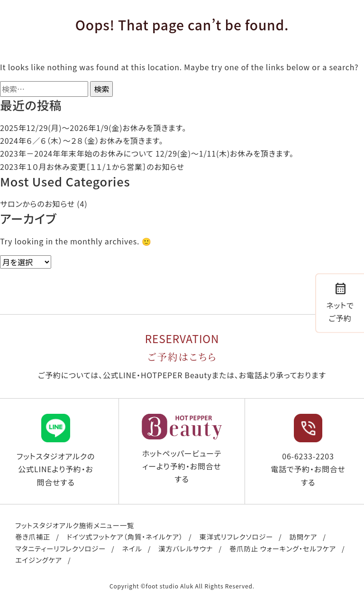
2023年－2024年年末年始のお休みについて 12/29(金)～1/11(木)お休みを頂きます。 (147, 153)
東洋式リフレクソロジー (236, 536)
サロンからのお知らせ (37, 204)
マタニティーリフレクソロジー (60, 548)
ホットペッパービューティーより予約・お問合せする (182, 449)
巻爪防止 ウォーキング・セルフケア (283, 548)
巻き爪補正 (33, 536)
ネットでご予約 (340, 302)
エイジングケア (39, 560)
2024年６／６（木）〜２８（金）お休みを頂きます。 (82, 140)
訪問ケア (303, 536)
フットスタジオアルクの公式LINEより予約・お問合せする (56, 451)
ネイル (132, 548)
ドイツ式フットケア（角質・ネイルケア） (125, 536)
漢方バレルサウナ (186, 548)
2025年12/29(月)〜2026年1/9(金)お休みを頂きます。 (93, 128)
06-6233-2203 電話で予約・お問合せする (308, 451)
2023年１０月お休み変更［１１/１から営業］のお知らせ (92, 167)
